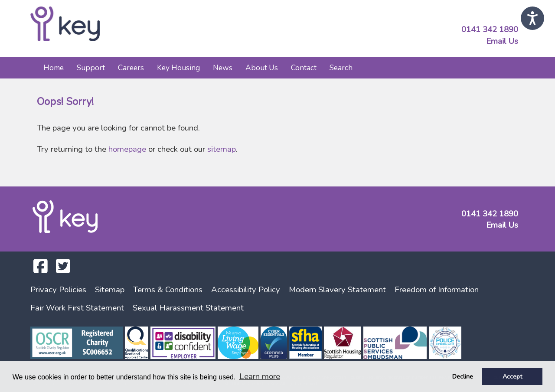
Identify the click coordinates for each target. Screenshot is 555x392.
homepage (127, 149)
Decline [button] (463, 376)
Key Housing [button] (178, 68)
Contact (304, 68)
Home (54, 68)
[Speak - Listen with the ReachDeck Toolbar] (532, 18)
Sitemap (110, 290)
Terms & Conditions (168, 290)
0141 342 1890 (490, 29)
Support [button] (91, 68)
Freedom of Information (437, 290)
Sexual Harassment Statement (188, 308)
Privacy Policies (58, 290)
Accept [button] (512, 376)
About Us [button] (262, 68)
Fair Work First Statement (77, 308)
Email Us (502, 41)
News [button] (223, 68)
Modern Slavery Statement (337, 290)
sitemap (222, 149)
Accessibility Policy (246, 290)
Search (341, 68)
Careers (131, 68)
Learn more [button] (260, 376)
